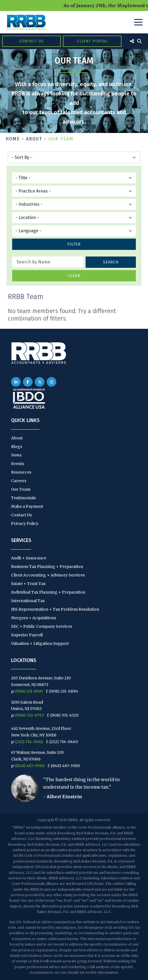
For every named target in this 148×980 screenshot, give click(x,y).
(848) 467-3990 (30, 766)
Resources (21, 472)
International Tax (28, 601)
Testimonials (23, 498)
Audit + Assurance (29, 558)
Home (13, 139)
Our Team (21, 489)
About (34, 139)
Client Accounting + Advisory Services (48, 575)
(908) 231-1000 (29, 691)
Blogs (17, 447)
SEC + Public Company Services (42, 626)
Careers (19, 481)
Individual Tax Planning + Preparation (48, 592)
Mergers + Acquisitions (34, 618)
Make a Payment (27, 506)
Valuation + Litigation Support (40, 643)
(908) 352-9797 (30, 715)
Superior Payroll (27, 635)
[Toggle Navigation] (138, 22)
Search (111, 262)
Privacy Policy (25, 524)
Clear (74, 276)
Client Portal (92, 41)
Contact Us (31, 41)
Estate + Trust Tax (28, 584)
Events (18, 464)
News (16, 455)
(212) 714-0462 (29, 742)
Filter (74, 244)
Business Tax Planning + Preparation (47, 567)
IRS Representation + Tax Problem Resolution (55, 609)
